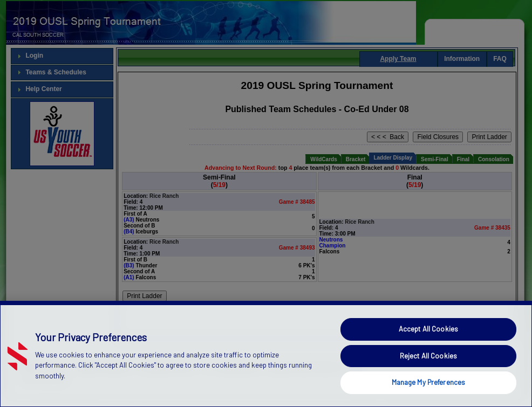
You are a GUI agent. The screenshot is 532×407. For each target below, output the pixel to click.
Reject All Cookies (428, 363)
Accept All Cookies (428, 336)
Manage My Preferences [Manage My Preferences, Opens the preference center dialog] (429, 390)
